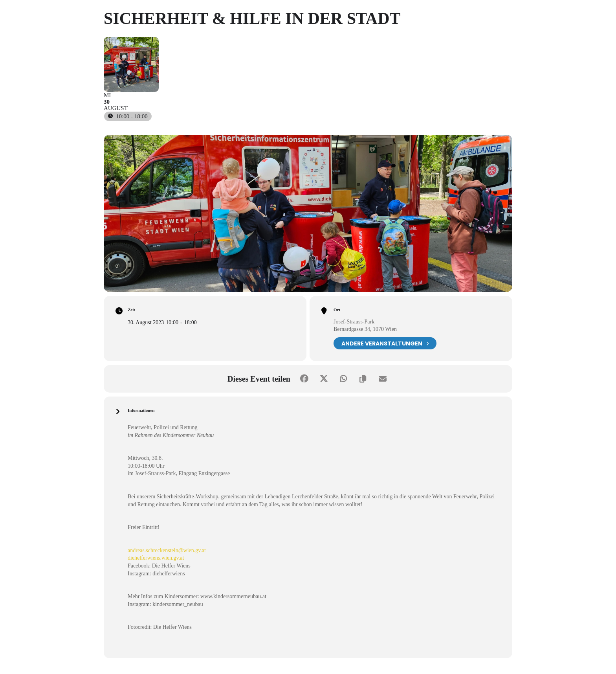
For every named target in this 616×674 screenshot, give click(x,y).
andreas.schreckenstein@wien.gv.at (167, 550)
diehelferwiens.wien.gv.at (156, 558)
